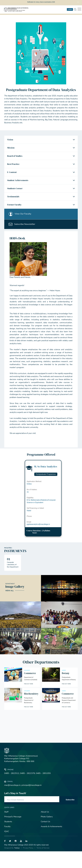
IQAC (7, 848)
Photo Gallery (47, 833)
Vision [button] (11, 140)
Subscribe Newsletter (23, 240)
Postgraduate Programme (46, 491)
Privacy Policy (28, 864)
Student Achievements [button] (19, 188)
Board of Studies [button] (16, 159)
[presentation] (7, 749)
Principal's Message (13, 833)
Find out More (29, 701)
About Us (45, 828)
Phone (9, 786)
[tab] (41, 140)
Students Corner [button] (16, 197)
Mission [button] (12, 150)
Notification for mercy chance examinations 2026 (41, 2)
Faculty (7, 843)
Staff (6, 828)
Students (8, 838)
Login (70, 9)
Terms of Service (43, 864)
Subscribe (70, 816)
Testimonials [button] (14, 207)
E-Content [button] (13, 178)
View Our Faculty (21, 227)
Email (9, 798)
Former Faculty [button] (16, 216)
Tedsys (17, 864)
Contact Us (45, 838)
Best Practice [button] (14, 169)
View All (10, 607)
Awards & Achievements (51, 843)
